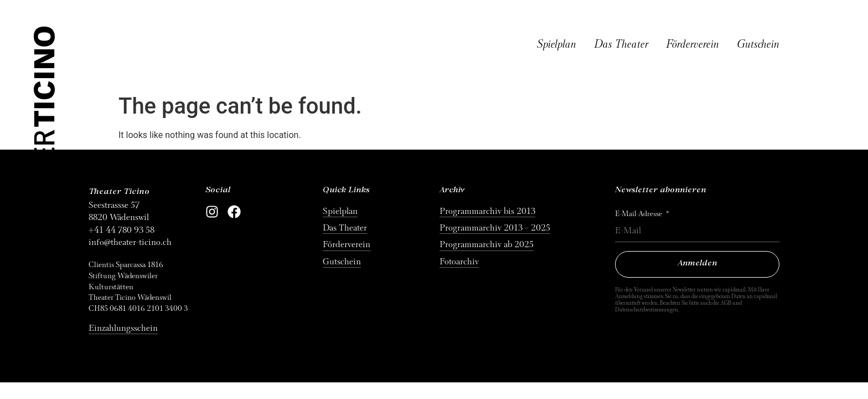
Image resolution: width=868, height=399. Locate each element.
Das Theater (621, 44)
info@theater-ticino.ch (130, 242)
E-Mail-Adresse (639, 214)
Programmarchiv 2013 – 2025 (495, 228)
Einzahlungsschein (123, 328)
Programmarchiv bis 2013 (487, 211)
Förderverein (693, 44)
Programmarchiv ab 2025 (487, 244)
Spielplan (557, 44)
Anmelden (697, 264)
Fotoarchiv (459, 262)
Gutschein (758, 44)
